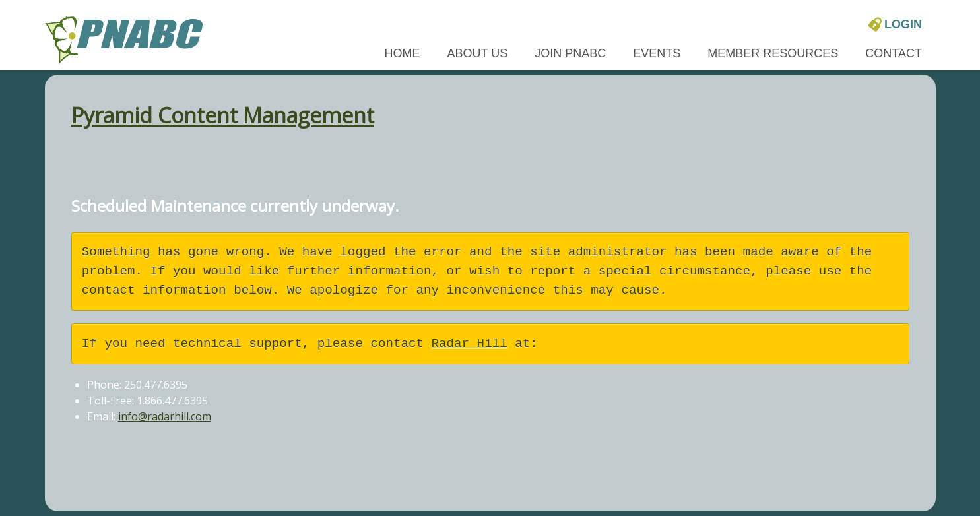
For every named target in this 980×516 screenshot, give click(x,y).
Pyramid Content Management (223, 115)
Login (896, 24)
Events (657, 53)
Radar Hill (470, 344)
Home (403, 53)
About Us (478, 53)
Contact (894, 53)
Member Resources (773, 53)
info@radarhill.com (165, 416)
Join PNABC (570, 53)
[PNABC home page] (124, 39)
